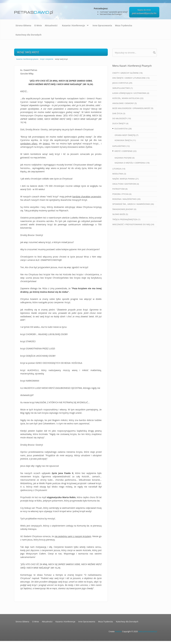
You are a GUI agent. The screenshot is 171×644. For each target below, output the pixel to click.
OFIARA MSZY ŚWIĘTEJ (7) (126, 135)
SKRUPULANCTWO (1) (123, 88)
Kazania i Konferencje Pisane (27, 59)
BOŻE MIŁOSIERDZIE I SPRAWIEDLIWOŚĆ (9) (133, 108)
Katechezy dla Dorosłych (29, 35)
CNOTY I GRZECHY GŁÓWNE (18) (127, 73)
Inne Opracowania (102, 25)
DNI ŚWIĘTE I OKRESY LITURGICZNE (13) (131, 78)
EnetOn (118, 631)
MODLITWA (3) (119, 174)
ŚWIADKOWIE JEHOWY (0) (124, 209)
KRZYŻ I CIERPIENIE (47, 59)
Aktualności (51, 25)
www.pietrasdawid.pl (148, 631)
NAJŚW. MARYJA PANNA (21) (126, 179)
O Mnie (38, 25)
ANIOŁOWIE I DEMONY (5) (124, 103)
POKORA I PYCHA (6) (122, 194)
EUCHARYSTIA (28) (123, 129)
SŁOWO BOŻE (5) (120, 214)
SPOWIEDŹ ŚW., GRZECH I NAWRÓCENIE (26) (133, 204)
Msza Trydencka (124, 25)
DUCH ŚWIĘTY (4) (120, 123)
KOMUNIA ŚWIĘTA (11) (125, 140)
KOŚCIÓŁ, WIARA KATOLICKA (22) (128, 98)
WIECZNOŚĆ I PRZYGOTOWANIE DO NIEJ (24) (133, 224)
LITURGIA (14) (119, 169)
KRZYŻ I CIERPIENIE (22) (125, 151)
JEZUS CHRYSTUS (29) (122, 83)
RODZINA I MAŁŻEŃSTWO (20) (126, 199)
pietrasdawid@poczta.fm (144, 13)
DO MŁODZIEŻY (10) (122, 118)
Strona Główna (23, 25)
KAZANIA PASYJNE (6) (125, 158)
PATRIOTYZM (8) (120, 189)
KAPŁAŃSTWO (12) (121, 146)
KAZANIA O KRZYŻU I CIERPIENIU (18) (132, 163)
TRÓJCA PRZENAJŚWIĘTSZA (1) (126, 219)
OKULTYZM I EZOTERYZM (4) (126, 184)
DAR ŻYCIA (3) (119, 113)
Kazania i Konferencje (73, 25)
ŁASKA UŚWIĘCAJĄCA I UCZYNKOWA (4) (131, 93)
